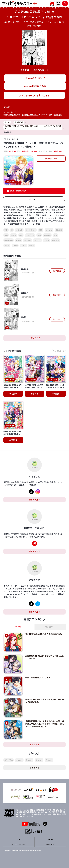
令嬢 (6, 235)
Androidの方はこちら (35, 86)
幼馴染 (15, 245)
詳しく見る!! (34, 500)
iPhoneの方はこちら (35, 78)
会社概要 (50, 839)
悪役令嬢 (47, 235)
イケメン (49, 230)
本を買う (13, 394)
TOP (19, 839)
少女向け (49, 760)
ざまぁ (23, 245)
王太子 (32, 245)
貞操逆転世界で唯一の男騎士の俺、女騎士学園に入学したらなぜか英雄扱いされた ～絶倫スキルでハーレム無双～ (45, 724)
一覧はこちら (34, 338)
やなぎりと (13, 115)
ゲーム (46, 240)
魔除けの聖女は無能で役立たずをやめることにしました (45, 657)
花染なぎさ (58, 115)
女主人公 (19, 230)
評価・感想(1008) (18, 191)
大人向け (39, 760)
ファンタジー (31, 230)
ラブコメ (37, 240)
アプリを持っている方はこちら (34, 95)
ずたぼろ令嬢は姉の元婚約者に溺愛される (44, 634)
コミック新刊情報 (12, 351)
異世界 (18, 240)
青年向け (29, 760)
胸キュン (56, 240)
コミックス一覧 (51, 158)
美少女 (13, 235)
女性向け (27, 240)
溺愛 (41, 230)
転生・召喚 (9, 240)
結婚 (21, 235)
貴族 (39, 235)
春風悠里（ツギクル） (30, 115)
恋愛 (6, 230)
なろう (7, 245)
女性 (56, 235)
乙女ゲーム (30, 235)
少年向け (19, 760)
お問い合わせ (50, 844)
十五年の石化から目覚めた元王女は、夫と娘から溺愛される (45, 701)
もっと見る (34, 744)
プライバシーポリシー (19, 844)
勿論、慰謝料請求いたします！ (39, 677)
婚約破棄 (59, 230)
